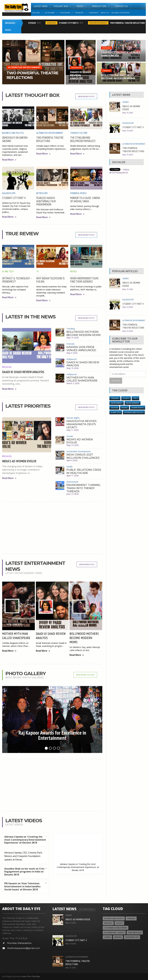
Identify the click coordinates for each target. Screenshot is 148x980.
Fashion (114, 408)
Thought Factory (79, 133)
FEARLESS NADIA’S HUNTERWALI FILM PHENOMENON (46, 201)
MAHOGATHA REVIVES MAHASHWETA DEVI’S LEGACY (82, 424)
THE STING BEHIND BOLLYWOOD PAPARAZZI (83, 139)
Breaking (7, 367)
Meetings (108, 923)
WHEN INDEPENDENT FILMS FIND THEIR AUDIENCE (84, 280)
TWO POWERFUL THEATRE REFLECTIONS (130, 23)
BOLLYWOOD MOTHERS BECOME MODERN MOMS (84, 333)
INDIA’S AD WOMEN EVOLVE (19, 461)
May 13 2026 (128, 155)
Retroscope (42, 193)
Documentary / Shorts (114, 932)
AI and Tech (8, 271)
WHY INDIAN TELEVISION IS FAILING (50, 280)
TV (38, 271)
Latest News (41, 6)
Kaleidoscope (54, 23)
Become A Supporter (120, 13)
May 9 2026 (72, 353)
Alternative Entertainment (101, 23)
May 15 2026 (73, 445)
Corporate (94, 13)
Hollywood (71, 374)
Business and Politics (13, 133)
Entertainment (133, 403)
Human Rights (73, 418)
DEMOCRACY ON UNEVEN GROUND (15, 139)
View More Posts (86, 96)
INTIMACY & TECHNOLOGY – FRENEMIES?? (17, 280)
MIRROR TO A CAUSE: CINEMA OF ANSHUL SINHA (85, 199)
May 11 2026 (73, 430)
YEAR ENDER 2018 (135, 932)
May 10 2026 (73, 338)
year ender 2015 (132, 937)
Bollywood (71, 359)
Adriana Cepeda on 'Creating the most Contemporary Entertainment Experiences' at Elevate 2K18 (25, 840)
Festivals (71, 344)
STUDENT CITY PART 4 (71, 23)
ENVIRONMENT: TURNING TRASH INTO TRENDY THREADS (83, 488)
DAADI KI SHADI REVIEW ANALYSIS (23, 372)
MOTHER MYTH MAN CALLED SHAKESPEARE (82, 379)
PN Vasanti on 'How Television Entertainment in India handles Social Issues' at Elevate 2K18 (22, 886)
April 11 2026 (73, 476)
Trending (71, 329)
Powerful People (78, 193)
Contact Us (121, 6)
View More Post (87, 564)
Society (126, 398)
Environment (72, 482)
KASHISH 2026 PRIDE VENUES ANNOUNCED (81, 349)
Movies (74, 271)
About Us (105, 13)
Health (70, 467)
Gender (70, 436)
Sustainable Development (78, 451)
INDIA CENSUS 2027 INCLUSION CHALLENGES (83, 456)
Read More (9, 160)
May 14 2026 (128, 131)
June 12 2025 (73, 494)
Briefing (118, 937)
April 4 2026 (72, 460)
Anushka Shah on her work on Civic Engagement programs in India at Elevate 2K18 (24, 872)
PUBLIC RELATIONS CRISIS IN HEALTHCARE (84, 471)
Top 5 (135, 398)
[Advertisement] (52, 528)
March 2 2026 (73, 383)
